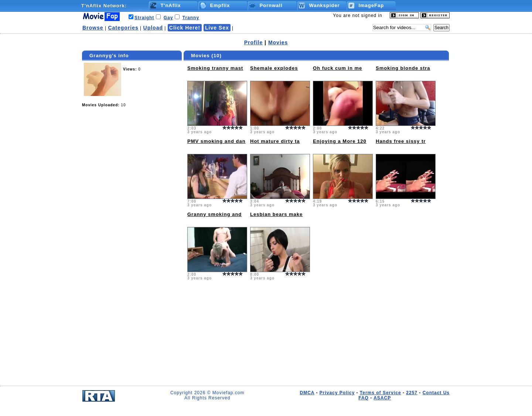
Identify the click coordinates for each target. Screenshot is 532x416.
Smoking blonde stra (403, 68)
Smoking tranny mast (215, 68)
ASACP (382, 398)
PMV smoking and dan (216, 141)
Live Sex (217, 28)
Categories (123, 28)
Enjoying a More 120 (340, 141)
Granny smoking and (214, 214)
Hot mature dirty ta (275, 141)
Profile (254, 42)
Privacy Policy (337, 393)
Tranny (191, 18)
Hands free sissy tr (401, 141)
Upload (153, 28)
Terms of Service (381, 393)
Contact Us (436, 393)
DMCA (307, 393)
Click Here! (185, 28)
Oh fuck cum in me (337, 68)
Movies (278, 42)
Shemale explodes (274, 68)
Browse (93, 28)
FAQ (364, 398)
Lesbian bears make (276, 214)
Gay (168, 18)
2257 (412, 393)
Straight (144, 18)
